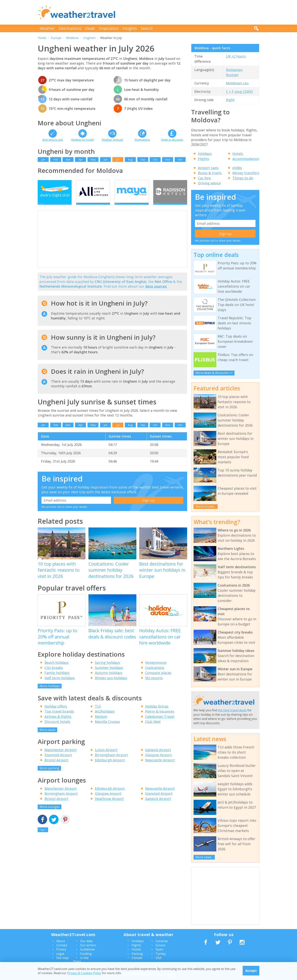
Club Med (153, 727)
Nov (168, 160)
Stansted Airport (58, 761)
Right (230, 100)
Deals (90, 28)
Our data (86, 941)
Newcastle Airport (160, 766)
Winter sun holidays (111, 684)
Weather (47, 28)
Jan (43, 160)
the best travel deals (232, 710)
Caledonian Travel (160, 722)
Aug (130, 160)
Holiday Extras (157, 712)
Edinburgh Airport (110, 766)
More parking (49, 774)
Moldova (72, 38)
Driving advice (209, 183)
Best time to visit (53, 140)
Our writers (88, 945)
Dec (180, 160)
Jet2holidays (105, 717)
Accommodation (246, 159)
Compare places (158, 678)
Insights (130, 28)
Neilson (101, 722)
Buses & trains (210, 173)
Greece (160, 945)
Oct (155, 160)
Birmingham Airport (111, 761)
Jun (106, 160)
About (61, 941)
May (93, 160)
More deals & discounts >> (214, 373)
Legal (60, 954)
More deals (48, 735)
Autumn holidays (109, 678)
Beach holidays (57, 668)
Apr (81, 160)
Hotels (238, 154)
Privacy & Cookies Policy (84, 973)
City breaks (54, 673)
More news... (204, 857)
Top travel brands (59, 717)
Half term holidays (60, 684)
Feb (56, 160)
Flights (204, 159)
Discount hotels (57, 727)
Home (42, 38)
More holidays (50, 692)
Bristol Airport (56, 766)
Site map (62, 958)
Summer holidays (109, 673)
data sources (156, 292)
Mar (68, 160)
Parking (137, 954)
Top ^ (43, 835)
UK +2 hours (236, 56)
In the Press (81, 960)
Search (147, 28)
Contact (62, 945)
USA (158, 958)
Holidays (205, 154)
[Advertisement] (190, 12)
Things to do (243, 178)
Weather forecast (112, 140)
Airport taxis (208, 168)
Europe (56, 38)
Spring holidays (107, 668)
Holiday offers (56, 712)
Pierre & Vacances (160, 717)
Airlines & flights (58, 722)
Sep (143, 160)
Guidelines (88, 949)
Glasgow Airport (158, 761)
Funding (86, 954)
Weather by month (82, 140)
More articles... (206, 506)
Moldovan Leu (237, 83)
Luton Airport (106, 755)
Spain (159, 949)
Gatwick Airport (158, 755)
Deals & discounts (172, 140)
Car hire (204, 178)
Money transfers (246, 173)
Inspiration (109, 28)
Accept (251, 971)
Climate (137, 958)
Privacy (61, 949)
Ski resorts (154, 684)
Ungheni (89, 38)
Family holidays (57, 678)
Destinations (70, 28)
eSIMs (237, 168)
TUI (98, 712)
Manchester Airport (61, 755)
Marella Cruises (107, 727)
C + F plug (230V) (239, 91)
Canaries (162, 941)
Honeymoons (156, 668)
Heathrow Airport (109, 804)
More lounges (50, 812)
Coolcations (155, 673)
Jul (118, 160)
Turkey (161, 954)
